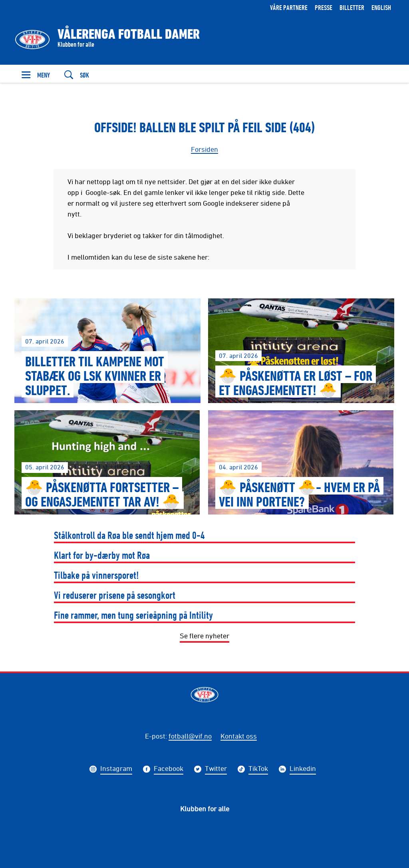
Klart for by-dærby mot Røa (102, 555)
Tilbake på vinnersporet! (96, 575)
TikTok (258, 769)
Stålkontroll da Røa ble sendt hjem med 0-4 (129, 535)
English (381, 7)
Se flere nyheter (204, 636)
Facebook (169, 769)
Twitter (216, 769)
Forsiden (204, 149)
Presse (324, 7)
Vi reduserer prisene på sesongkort (115, 595)
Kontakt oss (239, 736)
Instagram (116, 769)
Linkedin (303, 769)
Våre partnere (289, 7)
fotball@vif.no (190, 736)
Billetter (352, 7)
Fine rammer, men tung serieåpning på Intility (133, 615)
